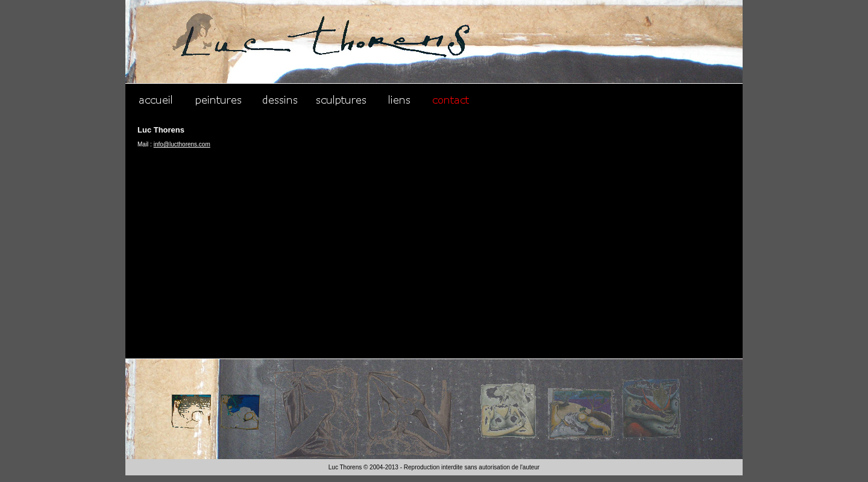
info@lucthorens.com (182, 144)
